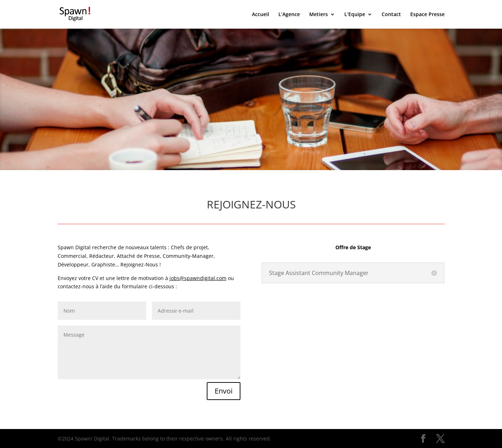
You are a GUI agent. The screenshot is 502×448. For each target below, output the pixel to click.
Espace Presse (427, 15)
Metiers (319, 15)
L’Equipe (355, 15)
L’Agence (289, 15)
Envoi (224, 391)
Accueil (260, 15)
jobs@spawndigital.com (198, 278)
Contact (391, 15)
